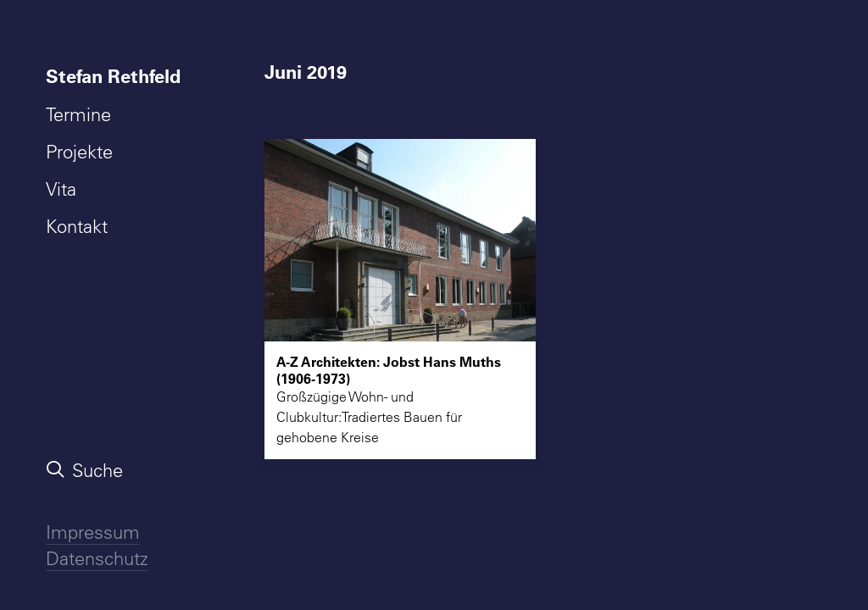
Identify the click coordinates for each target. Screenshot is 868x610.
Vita (61, 189)
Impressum (93, 532)
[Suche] (117, 470)
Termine (78, 114)
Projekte (79, 152)
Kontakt (77, 226)
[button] (400, 240)
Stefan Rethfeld (113, 76)
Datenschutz (97, 558)
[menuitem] (117, 76)
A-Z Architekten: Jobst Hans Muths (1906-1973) (389, 369)
